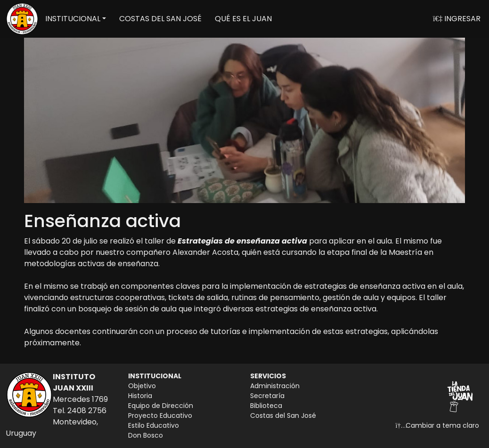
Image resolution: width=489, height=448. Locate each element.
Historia (140, 396)
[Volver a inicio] (22, 19)
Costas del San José (283, 415)
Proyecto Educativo (160, 415)
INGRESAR (457, 19)
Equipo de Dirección (161, 406)
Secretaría (267, 396)
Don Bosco (146, 435)
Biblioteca (266, 406)
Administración (275, 386)
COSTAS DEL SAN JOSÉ (160, 19)
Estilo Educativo (154, 425)
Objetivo (142, 386)
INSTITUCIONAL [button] (73, 19)
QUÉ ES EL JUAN (243, 19)
